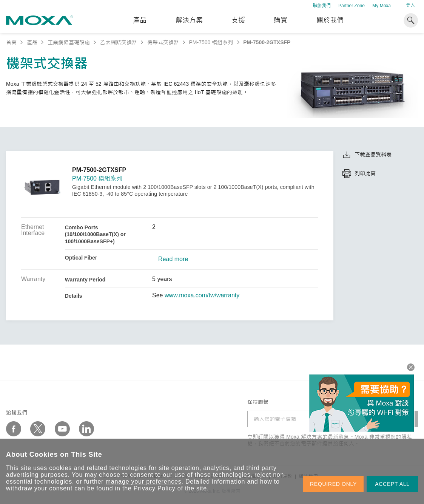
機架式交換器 (163, 42)
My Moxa (382, 6)
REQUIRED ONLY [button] (333, 484)
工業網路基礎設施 (69, 42)
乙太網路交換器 (119, 42)
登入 (410, 5)
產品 (32, 42)
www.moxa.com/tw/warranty (202, 295)
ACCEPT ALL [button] (392, 484)
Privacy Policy (155, 488)
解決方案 (189, 20)
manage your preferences (144, 482)
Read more (173, 259)
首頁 (11, 42)
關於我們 (330, 20)
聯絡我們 (322, 6)
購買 (281, 20)
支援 (238, 20)
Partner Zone (352, 6)
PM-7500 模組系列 (211, 42)
